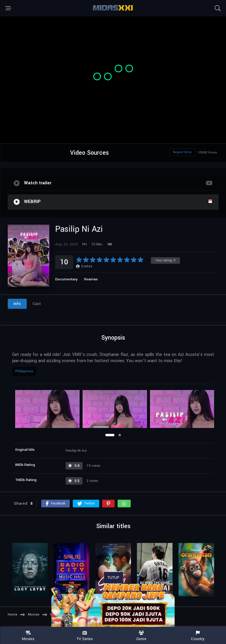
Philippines (24, 371)
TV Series (85, 636)
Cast (37, 304)
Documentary (66, 279)
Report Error (182, 152)
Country (198, 636)
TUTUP (113, 578)
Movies (28, 636)
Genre (141, 636)
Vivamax (91, 279)
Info (17, 304)
